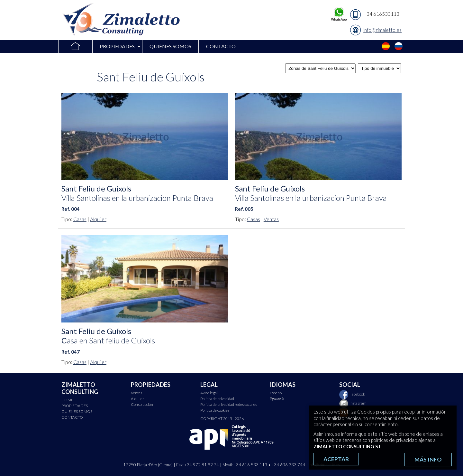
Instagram (353, 403)
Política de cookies (215, 410)
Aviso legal (209, 393)
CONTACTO (221, 46)
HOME (75, 46)
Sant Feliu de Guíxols (137, 193)
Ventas (271, 219)
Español (386, 46)
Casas (80, 219)
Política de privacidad (217, 399)
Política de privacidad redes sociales (229, 404)
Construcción (142, 404)
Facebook (352, 394)
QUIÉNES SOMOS (170, 46)
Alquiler (98, 219)
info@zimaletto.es (382, 30)
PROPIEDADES (117, 46)
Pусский (399, 46)
